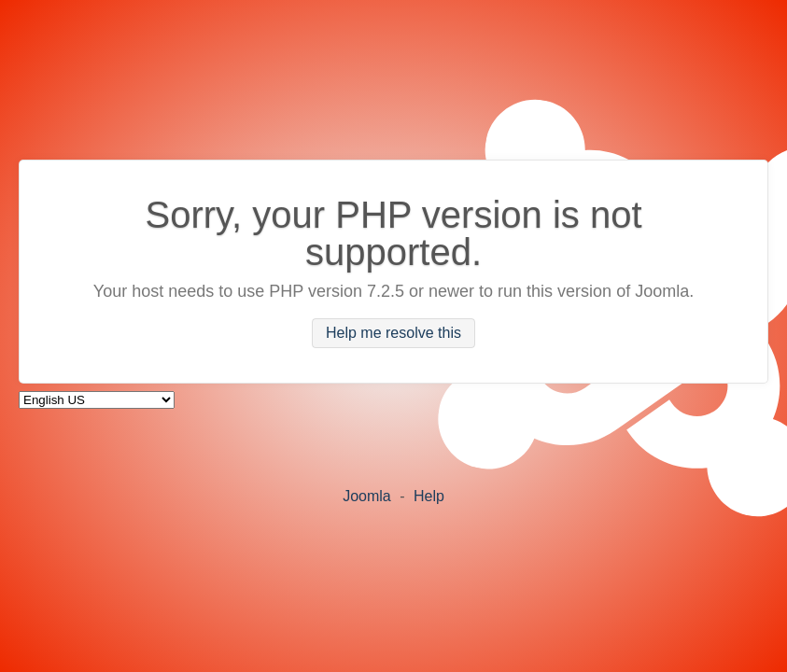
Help (429, 496)
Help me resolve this (393, 334)
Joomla (367, 496)
